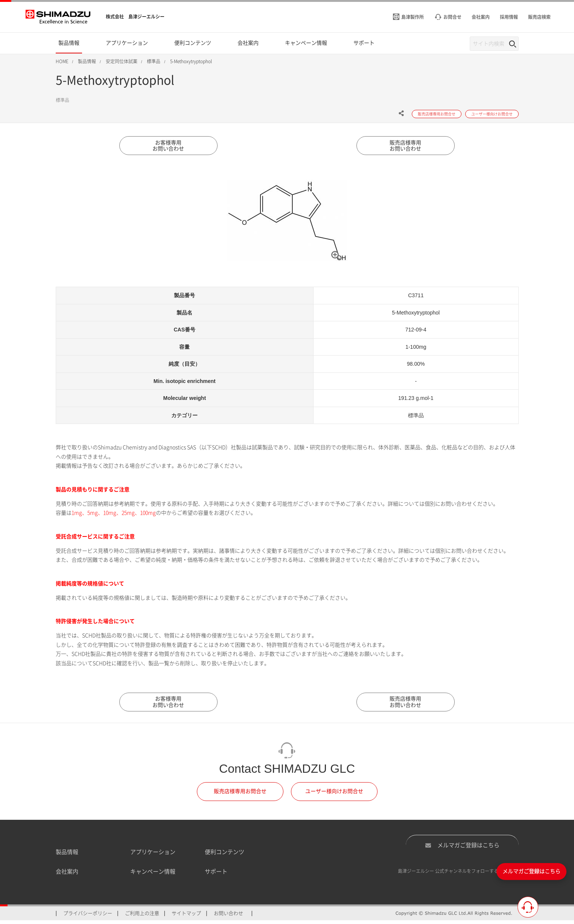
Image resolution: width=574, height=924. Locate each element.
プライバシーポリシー (88, 917)
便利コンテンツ (225, 855)
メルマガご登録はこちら (462, 848)
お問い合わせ (228, 917)
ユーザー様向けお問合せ (334, 795)
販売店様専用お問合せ (240, 795)
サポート (216, 875)
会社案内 (67, 875)
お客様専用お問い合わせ (169, 147)
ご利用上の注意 (142, 917)
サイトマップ (186, 917)
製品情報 (67, 855)
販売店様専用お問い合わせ (406, 147)
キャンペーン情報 (153, 875)
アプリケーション (153, 855)
